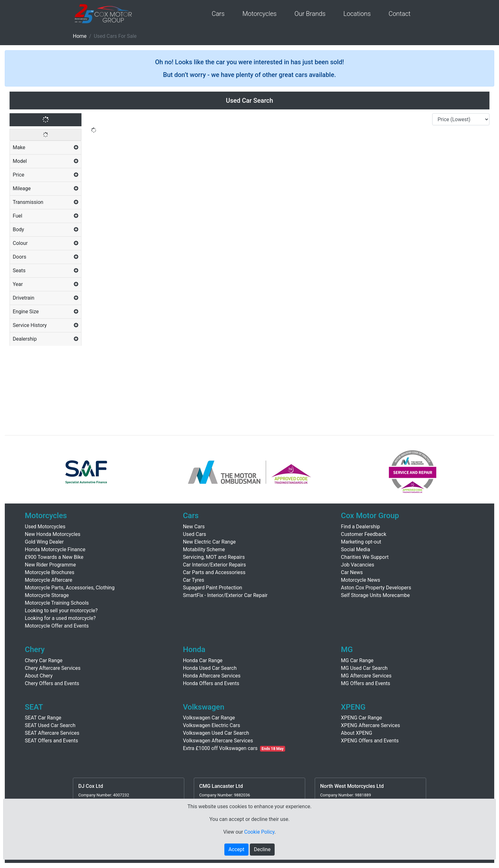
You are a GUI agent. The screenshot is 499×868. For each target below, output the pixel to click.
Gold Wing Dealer (44, 542)
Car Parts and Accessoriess (214, 572)
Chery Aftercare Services (53, 668)
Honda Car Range (203, 660)
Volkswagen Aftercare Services (218, 741)
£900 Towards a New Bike (54, 557)
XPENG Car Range (361, 718)
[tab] (46, 148)
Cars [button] (218, 14)
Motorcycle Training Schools (57, 603)
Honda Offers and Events (211, 683)
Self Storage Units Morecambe (375, 595)
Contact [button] (400, 14)
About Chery (39, 676)
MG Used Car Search (364, 668)
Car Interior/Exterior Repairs (214, 565)
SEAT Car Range (43, 718)
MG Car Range (357, 660)
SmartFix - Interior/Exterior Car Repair (225, 595)
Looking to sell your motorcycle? (61, 611)
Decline (262, 849)
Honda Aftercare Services (212, 676)
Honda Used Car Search (210, 668)
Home (80, 36)
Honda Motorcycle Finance (55, 549)
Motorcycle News (360, 580)
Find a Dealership (360, 527)
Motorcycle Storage (47, 595)
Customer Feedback (363, 534)
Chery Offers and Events (52, 683)
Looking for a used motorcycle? (60, 618)
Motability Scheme (204, 549)
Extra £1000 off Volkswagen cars (234, 748)
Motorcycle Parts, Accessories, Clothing (70, 588)
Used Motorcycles (45, 527)
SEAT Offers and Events (51, 741)
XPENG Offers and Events (370, 741)
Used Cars (195, 534)
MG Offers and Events (365, 683)
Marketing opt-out (361, 542)
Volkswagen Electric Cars (212, 725)
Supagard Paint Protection (213, 588)
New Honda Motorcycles (53, 534)
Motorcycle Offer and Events (57, 626)
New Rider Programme (50, 565)
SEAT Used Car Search (50, 725)
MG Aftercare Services (366, 676)
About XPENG (356, 733)
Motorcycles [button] (260, 14)
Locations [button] (357, 14)
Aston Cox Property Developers (376, 588)
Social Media (355, 549)
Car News (352, 572)
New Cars (194, 527)
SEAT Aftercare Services (52, 733)
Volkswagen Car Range (209, 718)
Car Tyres (194, 580)
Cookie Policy (259, 832)
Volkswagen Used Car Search (216, 733)
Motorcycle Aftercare (49, 580)
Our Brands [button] (310, 14)
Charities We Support (365, 557)
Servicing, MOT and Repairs (214, 557)
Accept (236, 849)
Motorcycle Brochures (50, 572)
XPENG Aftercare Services (370, 725)
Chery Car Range (44, 660)
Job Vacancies (357, 565)
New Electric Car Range (209, 542)
